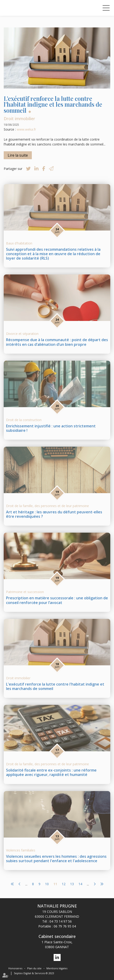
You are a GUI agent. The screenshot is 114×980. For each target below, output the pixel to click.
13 (72, 884)
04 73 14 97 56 (61, 921)
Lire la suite (18, 155)
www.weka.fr (26, 129)
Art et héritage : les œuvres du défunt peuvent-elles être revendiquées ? (54, 514)
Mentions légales (57, 968)
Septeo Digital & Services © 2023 (34, 973)
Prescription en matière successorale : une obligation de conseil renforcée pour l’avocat (57, 600)
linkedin (57, 957)
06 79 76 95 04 (65, 926)
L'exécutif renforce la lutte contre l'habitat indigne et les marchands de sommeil (55, 686)
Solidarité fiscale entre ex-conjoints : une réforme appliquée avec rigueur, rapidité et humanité (51, 772)
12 (64, 884)
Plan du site (34, 968)
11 (55, 884)
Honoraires (15, 968)
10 (47, 884)
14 (80, 884)
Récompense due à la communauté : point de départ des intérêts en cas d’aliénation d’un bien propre (57, 342)
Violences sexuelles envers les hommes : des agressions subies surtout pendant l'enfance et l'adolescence (56, 859)
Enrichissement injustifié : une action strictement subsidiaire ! (51, 428)
